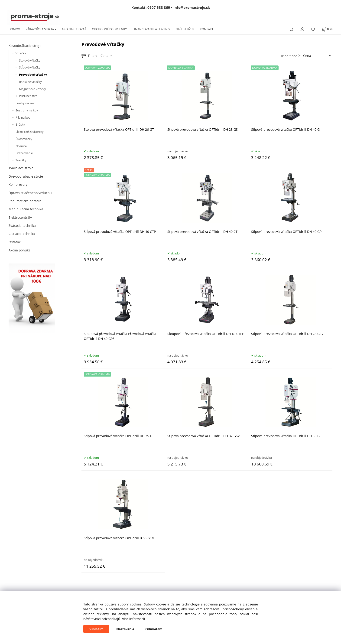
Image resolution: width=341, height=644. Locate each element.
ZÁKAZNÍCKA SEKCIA (40, 29)
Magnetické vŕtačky (32, 89)
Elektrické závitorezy (30, 132)
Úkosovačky (24, 139)
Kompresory (18, 184)
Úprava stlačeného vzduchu (30, 193)
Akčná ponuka (19, 250)
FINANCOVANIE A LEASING (151, 29)
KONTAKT (207, 29)
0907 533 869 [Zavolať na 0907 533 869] (159, 7)
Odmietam (154, 629)
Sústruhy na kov (27, 110)
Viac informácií (134, 619)
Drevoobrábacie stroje (26, 176)
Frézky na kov (25, 103)
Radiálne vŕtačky (30, 82)
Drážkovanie (24, 153)
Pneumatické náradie (25, 201)
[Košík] (327, 29)
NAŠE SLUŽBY (185, 29)
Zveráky (21, 160)
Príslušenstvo (28, 96)
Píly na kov (23, 117)
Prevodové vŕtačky (33, 75)
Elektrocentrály (20, 217)
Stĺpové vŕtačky (30, 67)
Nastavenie (125, 629)
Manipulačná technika (26, 209)
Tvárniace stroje (21, 168)
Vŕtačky (21, 53)
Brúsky (20, 124)
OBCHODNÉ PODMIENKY (109, 29)
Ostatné (15, 242)
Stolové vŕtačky (30, 60)
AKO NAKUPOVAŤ (74, 29)
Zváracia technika (22, 226)
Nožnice (21, 146)
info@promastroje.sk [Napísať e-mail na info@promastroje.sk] (192, 7)
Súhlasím (96, 629)
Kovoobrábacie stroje (25, 46)
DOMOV (14, 29)
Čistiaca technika (22, 234)
